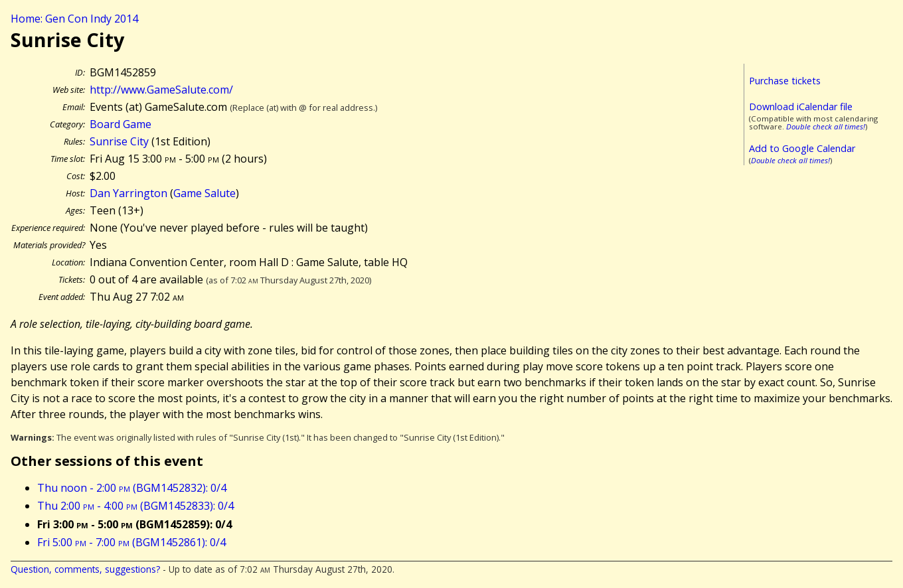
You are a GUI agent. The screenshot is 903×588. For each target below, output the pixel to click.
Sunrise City (119, 141)
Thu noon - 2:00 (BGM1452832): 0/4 (132, 488)
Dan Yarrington (128, 193)
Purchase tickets (785, 81)
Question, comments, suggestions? (85, 569)
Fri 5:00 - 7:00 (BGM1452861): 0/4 (131, 542)
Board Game (121, 124)
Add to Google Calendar (802, 148)
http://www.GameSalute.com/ (161, 90)
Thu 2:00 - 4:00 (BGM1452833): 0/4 (135, 506)
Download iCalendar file (801, 107)
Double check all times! (826, 126)
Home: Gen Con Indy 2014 (74, 19)
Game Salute (205, 193)
